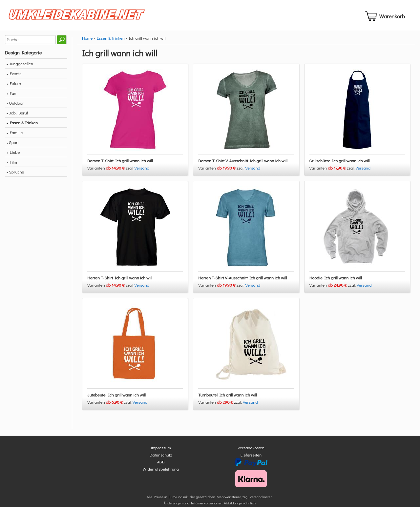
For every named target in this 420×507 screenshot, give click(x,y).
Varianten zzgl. (111, 170)
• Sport (13, 145)
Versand (142, 170)
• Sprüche (15, 174)
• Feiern (14, 86)
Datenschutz (161, 457)
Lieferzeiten (251, 457)
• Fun (11, 96)
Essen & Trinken (111, 41)
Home (87, 41)
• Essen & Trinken (22, 125)
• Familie (15, 135)
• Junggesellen (20, 66)
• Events (14, 76)
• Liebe (13, 155)
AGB (161, 465)
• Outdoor (15, 105)
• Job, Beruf (17, 115)
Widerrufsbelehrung (161, 471)
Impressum (161, 450)
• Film (12, 164)
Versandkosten (251, 450)
